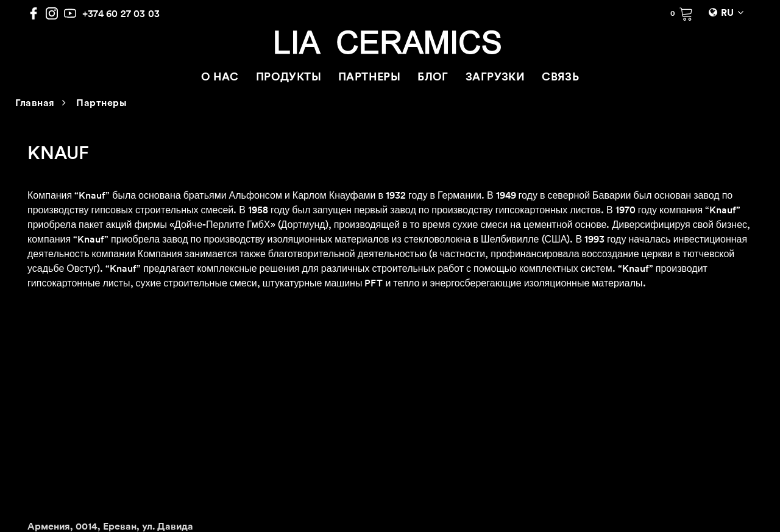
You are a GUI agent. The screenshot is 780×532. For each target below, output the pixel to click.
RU (727, 13)
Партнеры (101, 104)
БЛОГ (433, 78)
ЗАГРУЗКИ (495, 78)
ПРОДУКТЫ (289, 78)
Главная (35, 104)
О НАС (220, 78)
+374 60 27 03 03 (121, 13)
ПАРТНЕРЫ (369, 78)
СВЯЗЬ (560, 78)
